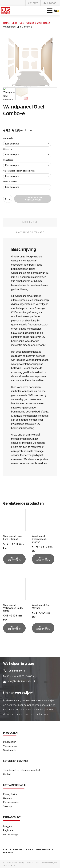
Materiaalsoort (10, 138)
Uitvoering (8, 149)
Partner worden (11, 802)
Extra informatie (14, 785)
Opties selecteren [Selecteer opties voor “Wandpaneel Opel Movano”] (43, 628)
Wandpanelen (10, 750)
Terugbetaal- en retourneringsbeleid (21, 770)
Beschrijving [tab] (30, 222)
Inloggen (8, 826)
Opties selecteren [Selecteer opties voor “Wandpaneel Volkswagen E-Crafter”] (43, 559)
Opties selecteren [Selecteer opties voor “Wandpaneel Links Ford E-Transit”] (14, 559)
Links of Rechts (10, 182)
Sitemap (8, 806)
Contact (7, 774)
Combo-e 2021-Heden (38, 23)
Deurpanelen (10, 742)
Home (6, 23)
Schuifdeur (8, 160)
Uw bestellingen (11, 835)
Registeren (9, 830)
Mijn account (12, 817)
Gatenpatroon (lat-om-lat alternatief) (19, 171)
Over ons (8, 798)
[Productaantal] (8, 199)
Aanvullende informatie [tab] (30, 232)
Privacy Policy (10, 794)
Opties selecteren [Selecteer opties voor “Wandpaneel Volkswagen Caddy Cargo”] (14, 628)
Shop (15, 23)
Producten (10, 733)
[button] (33, 3)
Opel (22, 23)
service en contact (16, 761)
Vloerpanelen (10, 746)
